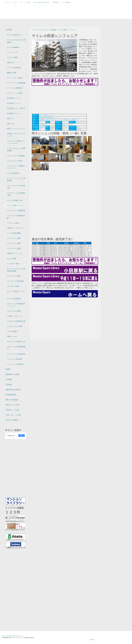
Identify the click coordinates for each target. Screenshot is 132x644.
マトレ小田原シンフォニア (16, 205)
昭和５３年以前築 (12, 400)
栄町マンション (12, 336)
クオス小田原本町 (13, 173)
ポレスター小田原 (13, 286)
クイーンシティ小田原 (15, 78)
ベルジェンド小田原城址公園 (16, 217)
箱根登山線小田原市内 (13, 390)
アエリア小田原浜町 (14, 299)
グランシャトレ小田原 (15, 93)
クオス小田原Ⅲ (12, 331)
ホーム (7, 2)
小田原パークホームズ (15, 316)
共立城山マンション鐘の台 (16, 108)
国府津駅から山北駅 (12, 374)
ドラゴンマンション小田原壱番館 (16, 150)
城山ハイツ (11, 118)
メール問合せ (66, 2)
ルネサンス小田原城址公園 (16, 321)
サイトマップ (19, 636)
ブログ (15, 2)
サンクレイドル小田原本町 (16, 354)
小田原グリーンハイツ (15, 253)
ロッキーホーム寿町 (14, 238)
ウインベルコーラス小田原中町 (16, 187)
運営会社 (56, 2)
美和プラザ (11, 63)
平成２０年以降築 (12, 420)
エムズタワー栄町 (13, 264)
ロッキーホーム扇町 (14, 243)
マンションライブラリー (42, 2)
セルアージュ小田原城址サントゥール (16, 305)
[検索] (12, 436)
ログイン (92, 639)
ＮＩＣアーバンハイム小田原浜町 (16, 179)
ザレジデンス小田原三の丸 (16, 342)
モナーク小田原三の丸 (15, 200)
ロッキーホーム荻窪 (14, 248)
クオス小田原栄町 (13, 47)
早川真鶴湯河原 (11, 395)
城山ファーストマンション (16, 129)
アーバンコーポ (12, 52)
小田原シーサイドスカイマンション (16, 135)
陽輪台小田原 (12, 73)
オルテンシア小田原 (14, 276)
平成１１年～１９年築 (13, 415)
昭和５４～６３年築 (12, 405)
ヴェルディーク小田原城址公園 (16, 194)
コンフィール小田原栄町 (15, 364)
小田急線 (9, 379)
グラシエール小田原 (14, 311)
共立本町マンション (14, 98)
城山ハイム (11, 124)
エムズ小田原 (12, 259)
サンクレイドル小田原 (15, 326)
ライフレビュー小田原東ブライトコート (16, 167)
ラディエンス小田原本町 (15, 281)
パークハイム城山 (13, 223)
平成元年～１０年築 (12, 410)
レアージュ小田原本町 (15, 88)
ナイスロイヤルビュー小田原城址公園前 (16, 270)
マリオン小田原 (12, 57)
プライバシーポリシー (8, 636)
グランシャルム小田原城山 (16, 156)
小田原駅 (9, 30)
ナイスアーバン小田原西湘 (16, 83)
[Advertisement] (65, 100)
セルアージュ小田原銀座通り (16, 348)
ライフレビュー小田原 (15, 161)
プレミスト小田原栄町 (15, 359)
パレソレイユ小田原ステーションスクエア (16, 142)
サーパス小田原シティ (15, 35)
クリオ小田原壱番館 (14, 233)
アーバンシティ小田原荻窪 (16, 211)
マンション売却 (25, 2)
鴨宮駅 (8, 369)
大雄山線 (9, 385)
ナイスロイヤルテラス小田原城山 (16, 41)
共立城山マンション (14, 103)
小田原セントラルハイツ (15, 228)
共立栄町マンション (14, 113)
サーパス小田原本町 (14, 68)
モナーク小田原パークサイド (16, 292)
